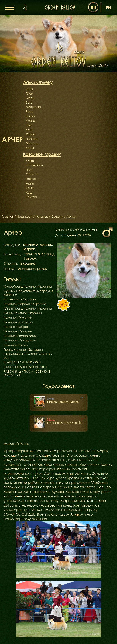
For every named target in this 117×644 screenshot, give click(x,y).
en (108, 7)
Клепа (31, 121)
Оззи (29, 93)
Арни (30, 183)
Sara (29, 102)
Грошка (32, 139)
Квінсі (30, 148)
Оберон (32, 174)
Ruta (29, 89)
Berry (29, 112)
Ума (29, 130)
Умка (30, 161)
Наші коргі (25, 216)
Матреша (33, 107)
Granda (32, 143)
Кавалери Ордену (49, 216)
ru (93, 7)
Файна (31, 134)
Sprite (30, 188)
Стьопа (31, 197)
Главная (8, 216)
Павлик (31, 179)
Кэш (29, 192)
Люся (30, 98)
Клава (30, 116)
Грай (30, 170)
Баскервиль (35, 165)
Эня (29, 125)
